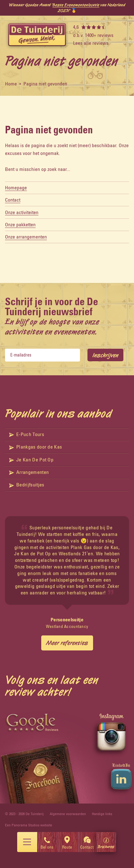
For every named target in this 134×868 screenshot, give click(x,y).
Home (11, 84)
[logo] (37, 35)
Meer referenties (67, 643)
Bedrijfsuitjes (27, 485)
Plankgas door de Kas (36, 447)
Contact (13, 200)
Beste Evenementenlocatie (76, 5)
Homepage (16, 187)
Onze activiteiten (22, 212)
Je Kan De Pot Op (31, 460)
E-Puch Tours (27, 434)
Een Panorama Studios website (29, 825)
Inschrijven (105, 355)
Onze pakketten (20, 224)
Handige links (102, 814)
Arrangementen (29, 472)
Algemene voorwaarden (68, 814)
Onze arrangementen (26, 237)
